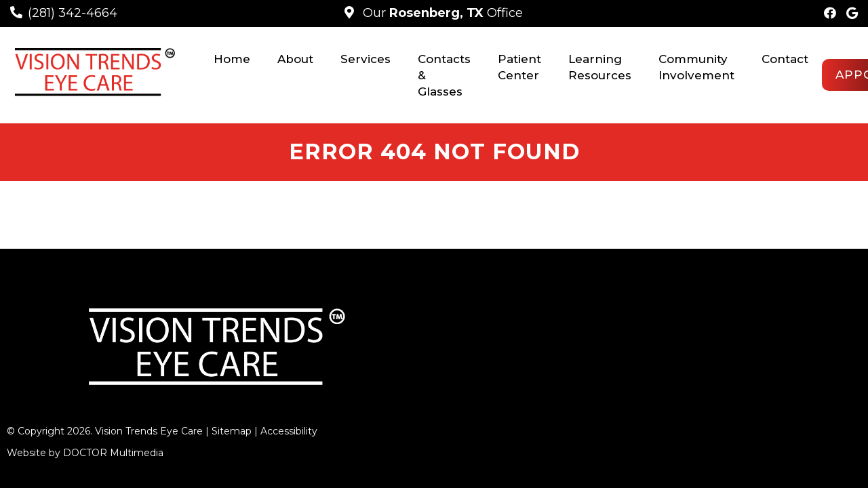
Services (366, 59)
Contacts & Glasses (444, 75)
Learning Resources (600, 67)
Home (232, 59)
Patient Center (519, 67)
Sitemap (232, 396)
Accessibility (289, 396)
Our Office (441, 13)
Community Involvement (696, 67)
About (295, 59)
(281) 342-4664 (73, 13)
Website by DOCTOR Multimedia (85, 418)
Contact (785, 59)
